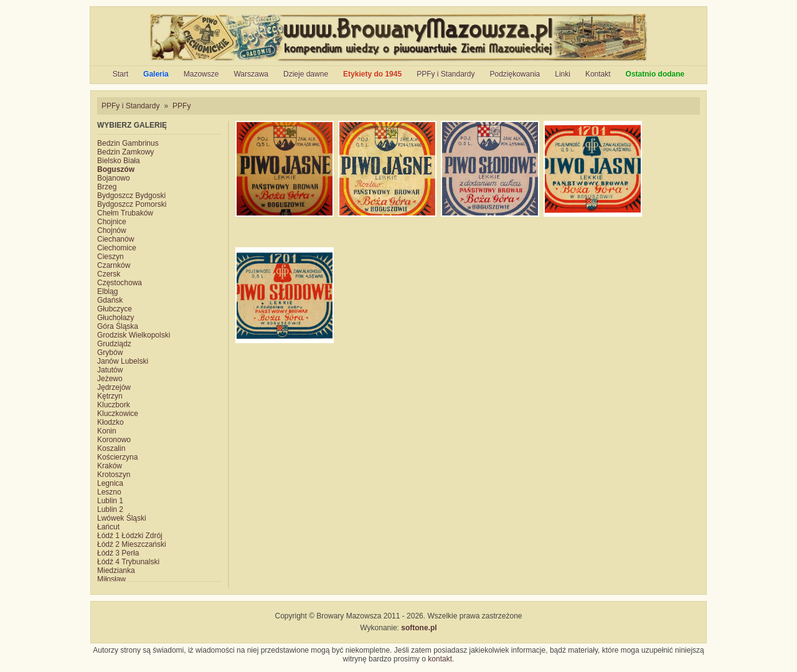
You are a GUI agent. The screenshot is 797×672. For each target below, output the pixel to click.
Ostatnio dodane (655, 74)
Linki (563, 74)
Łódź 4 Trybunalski (128, 562)
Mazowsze (201, 74)
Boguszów (116, 169)
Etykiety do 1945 (372, 74)
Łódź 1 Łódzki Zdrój (130, 536)
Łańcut (108, 527)
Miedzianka (116, 570)
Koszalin (111, 448)
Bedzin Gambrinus (128, 143)
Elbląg (107, 291)
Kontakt (598, 74)
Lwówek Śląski (122, 518)
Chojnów (112, 230)
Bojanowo (114, 178)
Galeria (156, 74)
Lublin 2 (110, 509)
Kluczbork (114, 405)
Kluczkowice (118, 414)
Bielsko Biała (119, 161)
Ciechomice (117, 248)
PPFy (182, 106)
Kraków (110, 466)
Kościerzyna (117, 457)
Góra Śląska (118, 326)
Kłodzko (111, 422)
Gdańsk (110, 300)
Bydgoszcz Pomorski (132, 204)
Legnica (110, 483)
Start (120, 74)
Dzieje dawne (306, 74)
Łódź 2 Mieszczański (132, 544)
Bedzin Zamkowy (125, 152)
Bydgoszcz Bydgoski (131, 196)
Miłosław (111, 579)
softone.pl (419, 628)
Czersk (109, 274)
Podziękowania (515, 74)
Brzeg (107, 187)
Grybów (110, 353)
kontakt (440, 659)
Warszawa (251, 74)
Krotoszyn (114, 475)
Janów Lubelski (123, 361)
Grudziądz (114, 344)
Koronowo (114, 440)
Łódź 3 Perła (118, 553)
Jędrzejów (114, 387)
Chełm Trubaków (125, 213)
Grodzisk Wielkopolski (134, 335)
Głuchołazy (116, 318)
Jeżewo (110, 379)
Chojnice (112, 222)
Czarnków (114, 265)
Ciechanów (116, 239)
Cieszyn (111, 257)
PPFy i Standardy (446, 74)
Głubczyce (115, 309)
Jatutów (110, 370)
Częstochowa (120, 283)
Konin (107, 431)
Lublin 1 (110, 501)
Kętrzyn (110, 396)
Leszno (109, 492)
